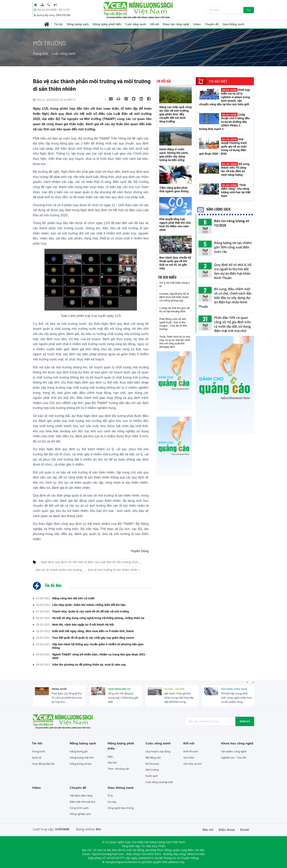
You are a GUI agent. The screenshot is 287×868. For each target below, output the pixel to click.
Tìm (249, 10)
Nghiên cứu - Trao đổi (234, 758)
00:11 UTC (65, 10)
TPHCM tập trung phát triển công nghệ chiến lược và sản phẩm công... (236, 698)
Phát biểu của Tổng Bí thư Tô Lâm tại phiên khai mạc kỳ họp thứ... (67, 698)
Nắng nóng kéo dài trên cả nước (74, 598)
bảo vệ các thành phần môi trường (59, 570)
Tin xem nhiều (167, 277)
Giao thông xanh (233, 24)
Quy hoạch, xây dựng (158, 751)
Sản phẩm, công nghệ (234, 689)
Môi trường (152, 770)
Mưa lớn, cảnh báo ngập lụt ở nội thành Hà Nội (83, 625)
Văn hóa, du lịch (193, 764)
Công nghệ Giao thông (121, 808)
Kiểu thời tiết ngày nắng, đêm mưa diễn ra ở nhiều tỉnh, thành (93, 631)
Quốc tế (36, 758)
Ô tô (110, 796)
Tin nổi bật (164, 81)
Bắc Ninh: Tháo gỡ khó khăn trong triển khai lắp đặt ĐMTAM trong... (179, 698)
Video (197, 24)
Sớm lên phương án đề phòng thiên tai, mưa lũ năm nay (89, 665)
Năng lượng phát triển (107, 24)
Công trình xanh (79, 808)
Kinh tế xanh (191, 751)
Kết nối (154, 24)
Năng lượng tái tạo (81, 764)
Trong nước (59, 689)
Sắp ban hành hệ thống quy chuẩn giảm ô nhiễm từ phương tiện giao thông (98, 646)
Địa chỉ (208, 830)
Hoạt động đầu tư (119, 689)
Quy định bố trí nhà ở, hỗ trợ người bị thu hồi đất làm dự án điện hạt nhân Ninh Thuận (233, 271)
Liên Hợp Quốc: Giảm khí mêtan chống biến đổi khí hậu (89, 605)
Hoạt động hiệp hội (43, 764)
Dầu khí (112, 763)
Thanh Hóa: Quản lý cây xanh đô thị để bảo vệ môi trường (91, 611)
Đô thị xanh (152, 764)
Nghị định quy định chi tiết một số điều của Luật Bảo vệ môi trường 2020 (89, 562)
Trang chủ (40, 54)
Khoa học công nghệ (176, 24)
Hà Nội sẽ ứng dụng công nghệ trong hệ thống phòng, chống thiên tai (98, 618)
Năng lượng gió (79, 751)
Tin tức (58, 24)
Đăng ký (245, 721)
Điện (110, 757)
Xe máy (112, 802)
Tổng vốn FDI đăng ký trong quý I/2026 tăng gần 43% (123, 698)
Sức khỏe (189, 758)
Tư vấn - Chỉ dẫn (174, 689)
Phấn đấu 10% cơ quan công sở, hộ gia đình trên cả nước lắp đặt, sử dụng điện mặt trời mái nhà (232, 324)
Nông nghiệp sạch (80, 814)
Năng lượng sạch (78, 24)
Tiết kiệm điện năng (81, 796)
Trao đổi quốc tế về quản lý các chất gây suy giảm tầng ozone (93, 638)
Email (244, 830)
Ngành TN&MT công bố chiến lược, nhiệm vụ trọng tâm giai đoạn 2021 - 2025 (100, 656)
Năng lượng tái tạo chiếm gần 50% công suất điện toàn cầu (233, 247)
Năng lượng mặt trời (82, 758)
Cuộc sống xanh (136, 24)
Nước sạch (152, 776)
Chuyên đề (212, 24)
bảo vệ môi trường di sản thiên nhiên (113, 570)
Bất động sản (153, 758)
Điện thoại (227, 830)
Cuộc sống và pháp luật (159, 782)
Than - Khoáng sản (118, 769)
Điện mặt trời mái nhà (82, 802)
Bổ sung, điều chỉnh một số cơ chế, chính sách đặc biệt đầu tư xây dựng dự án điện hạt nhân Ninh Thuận (225, 298)
